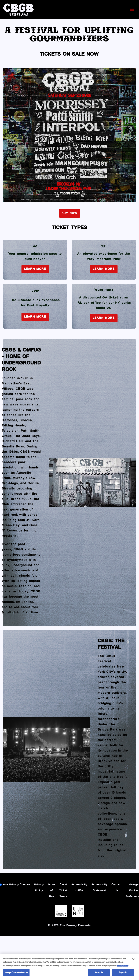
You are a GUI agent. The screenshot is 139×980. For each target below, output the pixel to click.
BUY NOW (70, 213)
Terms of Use (52, 891)
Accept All (99, 973)
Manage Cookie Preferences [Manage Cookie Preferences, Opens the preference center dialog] (16, 973)
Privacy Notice (123, 966)
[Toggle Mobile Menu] (132, 10)
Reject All (123, 973)
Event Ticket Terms (63, 891)
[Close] (133, 959)
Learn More (35, 269)
